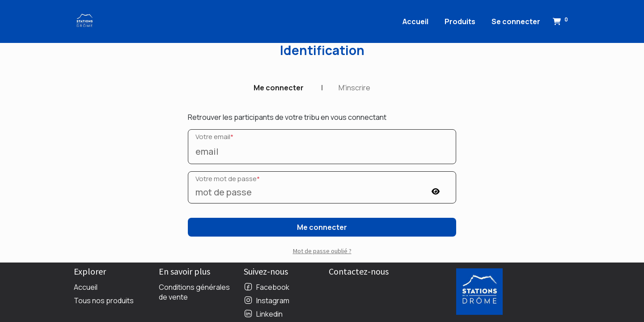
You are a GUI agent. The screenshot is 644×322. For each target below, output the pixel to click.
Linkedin (269, 314)
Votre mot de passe (228, 179)
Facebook (273, 287)
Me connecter (279, 88)
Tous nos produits (104, 301)
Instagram (273, 301)
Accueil (86, 287)
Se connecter (516, 21)
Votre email (214, 137)
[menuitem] (415, 21)
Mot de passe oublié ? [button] (322, 251)
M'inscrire (354, 88)
